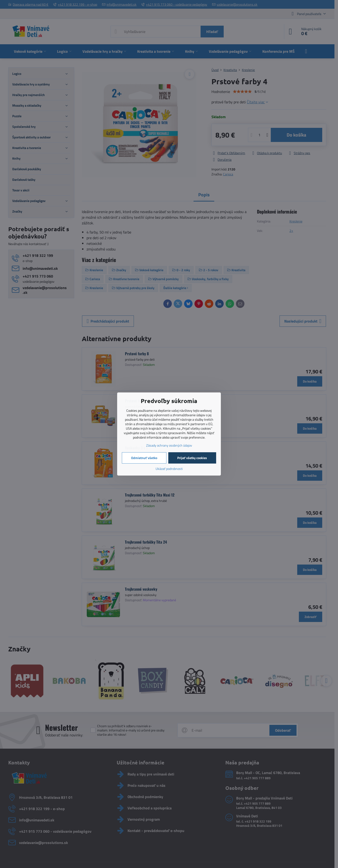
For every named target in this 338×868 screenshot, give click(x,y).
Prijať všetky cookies (192, 458)
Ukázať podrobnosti (169, 469)
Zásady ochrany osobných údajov (169, 445)
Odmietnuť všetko (144, 458)
